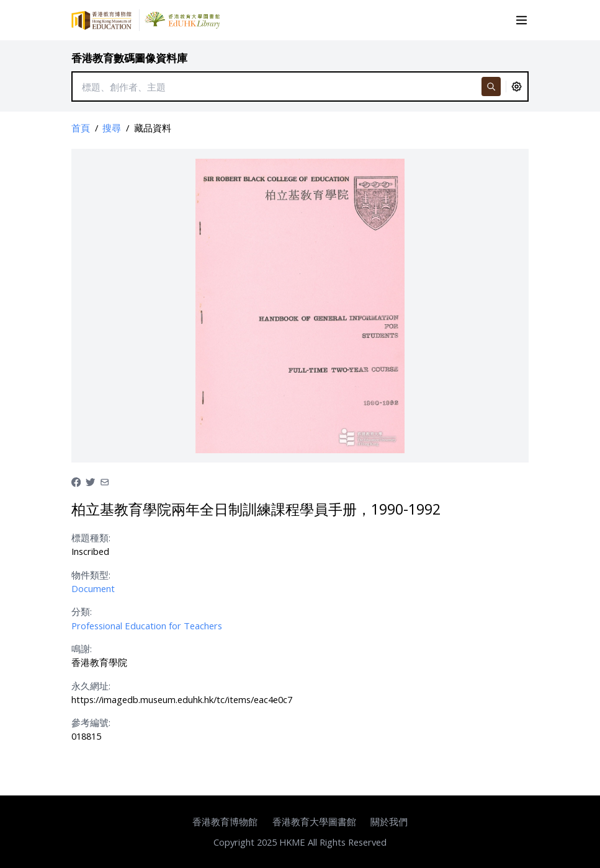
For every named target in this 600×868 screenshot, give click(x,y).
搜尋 (112, 128)
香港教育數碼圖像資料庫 (129, 58)
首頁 (81, 128)
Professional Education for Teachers (147, 626)
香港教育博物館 (225, 821)
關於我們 (389, 821)
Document (93, 588)
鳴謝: (82, 649)
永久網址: (91, 686)
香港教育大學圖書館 (314, 821)
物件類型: (91, 575)
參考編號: (91, 722)
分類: (82, 611)
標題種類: (91, 538)
